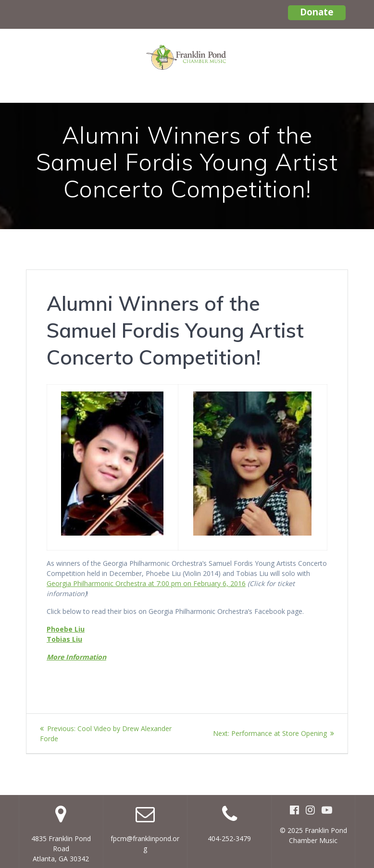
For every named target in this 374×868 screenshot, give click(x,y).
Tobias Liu (64, 639)
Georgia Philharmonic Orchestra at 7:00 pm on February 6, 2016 (146, 583)
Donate (317, 12)
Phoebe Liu (66, 629)
